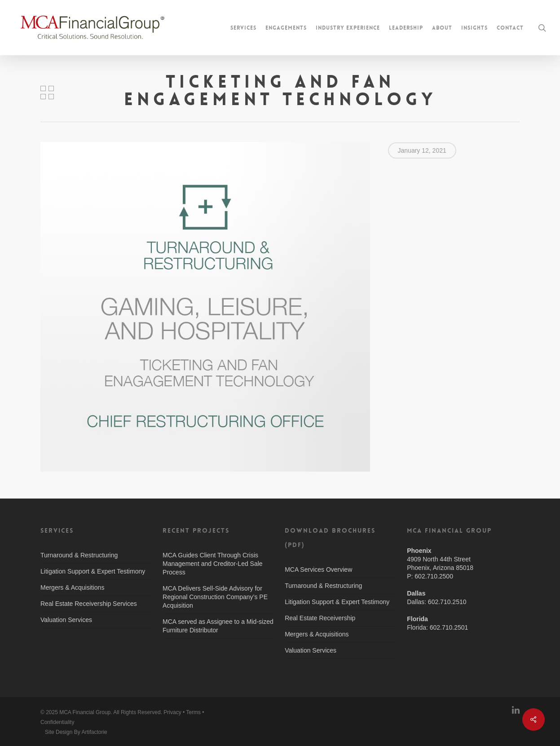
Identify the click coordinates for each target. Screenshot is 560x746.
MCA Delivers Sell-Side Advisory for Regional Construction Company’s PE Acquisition (215, 597)
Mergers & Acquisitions (72, 587)
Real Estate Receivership (320, 618)
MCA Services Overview (318, 569)
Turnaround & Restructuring (79, 555)
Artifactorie (94, 732)
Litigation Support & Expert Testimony (93, 571)
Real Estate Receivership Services (89, 604)
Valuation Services (66, 620)
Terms (193, 712)
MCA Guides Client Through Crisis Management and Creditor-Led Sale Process (213, 564)
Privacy (172, 712)
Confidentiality (57, 722)
